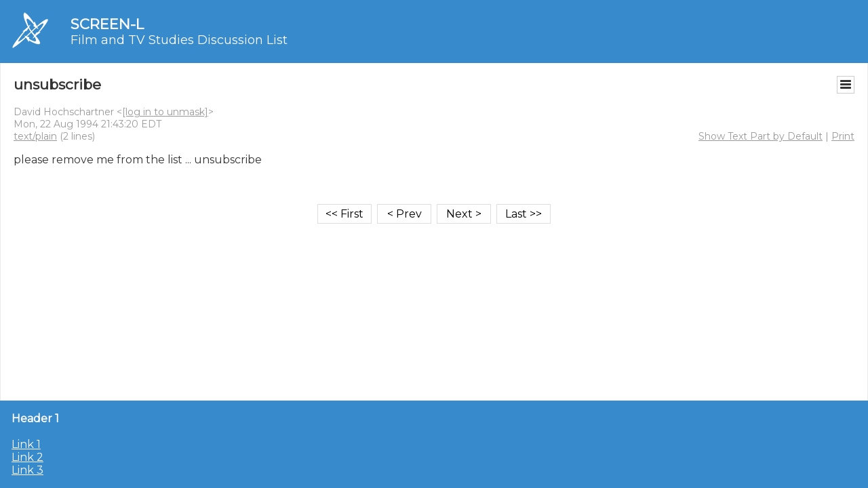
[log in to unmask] (165, 112)
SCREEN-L (107, 24)
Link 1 (26, 444)
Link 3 (27, 470)
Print (843, 136)
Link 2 (27, 457)
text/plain (35, 136)
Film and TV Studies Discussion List (179, 40)
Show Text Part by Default (761, 136)
